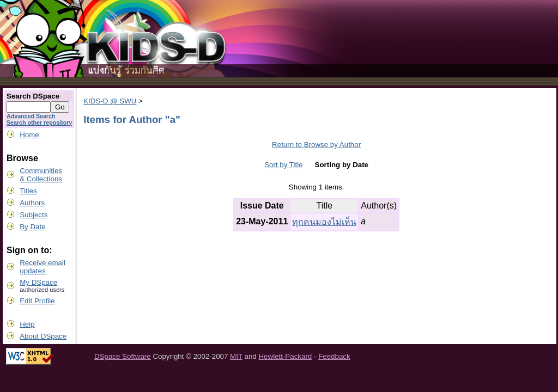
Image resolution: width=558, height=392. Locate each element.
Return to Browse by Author (316, 145)
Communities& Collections (41, 175)
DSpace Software (123, 356)
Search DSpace (33, 96)
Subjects (34, 215)
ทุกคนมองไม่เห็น (324, 222)
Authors (32, 203)
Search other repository (39, 122)
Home (29, 135)
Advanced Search (31, 116)
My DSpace (38, 282)
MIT (236, 356)
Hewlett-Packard (285, 356)
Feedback (334, 356)
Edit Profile (37, 301)
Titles (28, 191)
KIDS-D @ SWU (110, 101)
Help (27, 324)
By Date (32, 227)
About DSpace (43, 336)
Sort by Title (283, 165)
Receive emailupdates (43, 267)
